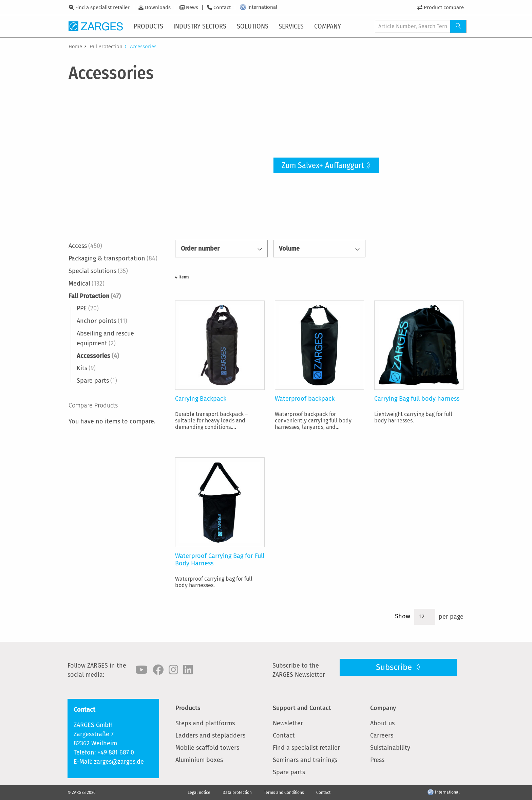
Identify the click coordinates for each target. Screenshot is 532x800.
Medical (87, 284)
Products (188, 708)
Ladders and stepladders (210, 735)
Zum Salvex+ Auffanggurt (323, 165)
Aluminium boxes (199, 760)
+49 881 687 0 (116, 752)
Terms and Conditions (284, 793)
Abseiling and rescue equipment (105, 338)
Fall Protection (106, 47)
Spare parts (97, 381)
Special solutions (98, 271)
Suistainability (390, 748)
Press (377, 760)
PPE (88, 308)
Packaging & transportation (113, 258)
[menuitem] (149, 26)
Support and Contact (302, 708)
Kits (86, 368)
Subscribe (395, 667)
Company (383, 708)
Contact (222, 7)
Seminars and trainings (305, 760)
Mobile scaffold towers (207, 748)
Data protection (237, 793)
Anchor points (102, 321)
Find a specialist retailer (102, 7)
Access (85, 246)
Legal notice (199, 793)
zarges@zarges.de (119, 762)
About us (382, 723)
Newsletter (288, 723)
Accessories (98, 356)
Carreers (382, 735)
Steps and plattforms (205, 723)
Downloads (158, 7)
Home (75, 47)
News (192, 7)
